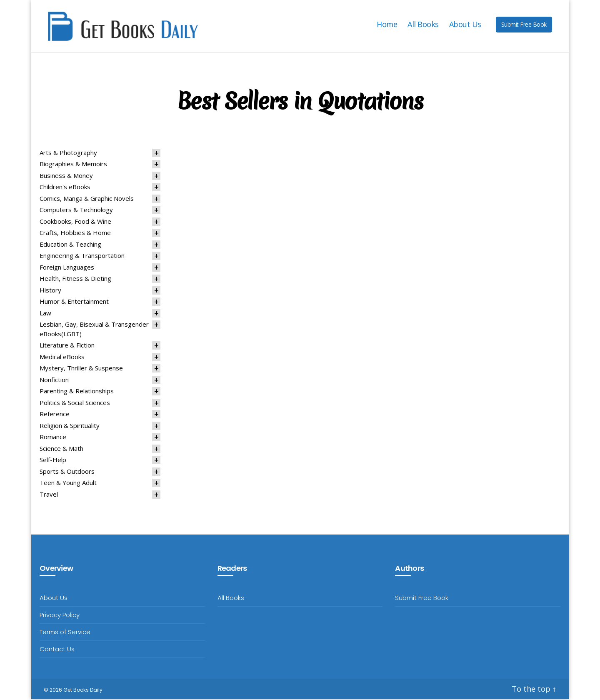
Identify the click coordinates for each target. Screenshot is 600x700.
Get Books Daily (83, 691)
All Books (423, 25)
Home (387, 25)
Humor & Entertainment (74, 302)
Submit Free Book (524, 25)
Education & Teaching (70, 245)
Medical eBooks (62, 357)
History (50, 291)
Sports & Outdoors (67, 472)
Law (45, 314)
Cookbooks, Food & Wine (75, 222)
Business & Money (66, 176)
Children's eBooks (65, 188)
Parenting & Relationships (77, 392)
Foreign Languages (67, 268)
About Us (465, 25)
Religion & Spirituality (70, 426)
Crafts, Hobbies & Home (75, 234)
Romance (53, 438)
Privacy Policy (60, 616)
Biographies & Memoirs (73, 165)
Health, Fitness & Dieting (75, 280)
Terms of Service (65, 633)
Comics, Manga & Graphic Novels (87, 199)
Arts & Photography (68, 153)
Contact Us (57, 650)
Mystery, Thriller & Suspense (81, 369)
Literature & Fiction (67, 346)
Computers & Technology (76, 211)
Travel (49, 495)
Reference (55, 415)
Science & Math (61, 449)
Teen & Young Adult (68, 484)
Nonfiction (54, 380)
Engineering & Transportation (82, 257)
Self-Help (53, 461)
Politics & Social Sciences (75, 403)
